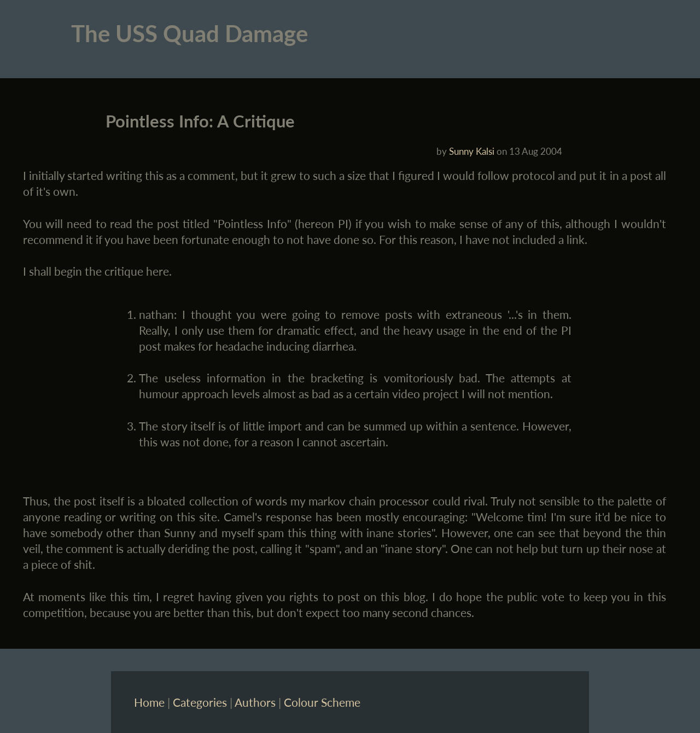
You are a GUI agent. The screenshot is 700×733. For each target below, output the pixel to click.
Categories (200, 702)
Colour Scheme (322, 702)
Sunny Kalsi (472, 151)
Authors (255, 702)
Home (149, 702)
